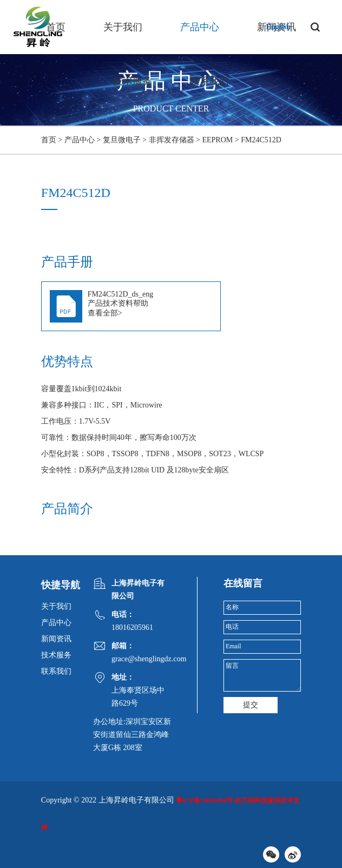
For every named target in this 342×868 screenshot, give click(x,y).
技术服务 (133, 81)
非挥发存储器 (172, 140)
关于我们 (123, 27)
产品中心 (200, 27)
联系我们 (209, 81)
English (278, 27)
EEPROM (217, 140)
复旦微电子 (122, 140)
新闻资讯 (56, 639)
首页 (56, 27)
